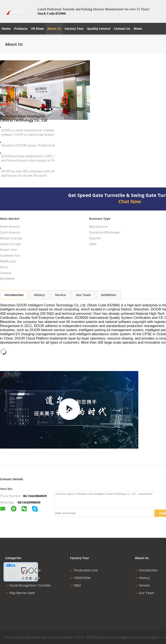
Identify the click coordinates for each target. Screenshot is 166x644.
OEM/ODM (80, 578)
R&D (75, 585)
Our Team (83, 295)
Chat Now (130, 201)
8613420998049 (29, 502)
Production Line (84, 570)
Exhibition (109, 295)
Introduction (14, 295)
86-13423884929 (35, 496)
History (39, 295)
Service (60, 295)
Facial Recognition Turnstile (28, 585)
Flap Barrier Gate (20, 593)
